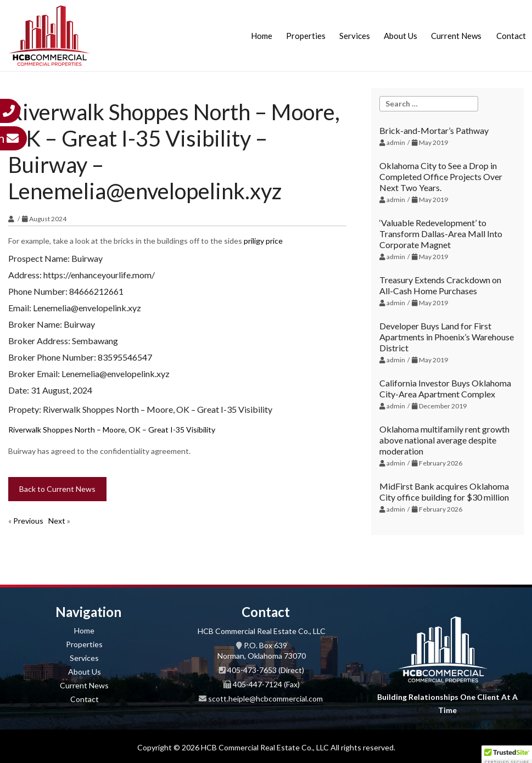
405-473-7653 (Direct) (266, 670)
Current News (456, 36)
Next (57, 521)
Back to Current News (57, 489)
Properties (306, 36)
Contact (511, 36)
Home (262, 36)
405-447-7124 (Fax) (266, 684)
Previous (28, 521)
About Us (401, 36)
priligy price (263, 241)
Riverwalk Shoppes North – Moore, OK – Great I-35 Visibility (112, 430)
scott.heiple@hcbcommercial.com (265, 699)
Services (355, 36)
